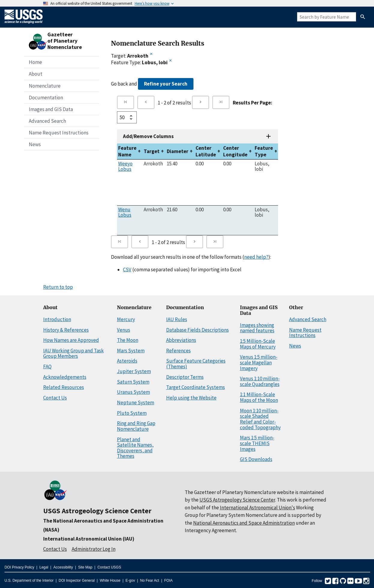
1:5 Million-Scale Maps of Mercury (258, 344)
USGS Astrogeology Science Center (97, 511)
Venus (124, 330)
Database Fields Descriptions (197, 330)
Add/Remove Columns (148, 136)
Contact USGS (109, 567)
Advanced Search (47, 121)
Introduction (57, 319)
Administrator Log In (94, 549)
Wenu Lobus (125, 212)
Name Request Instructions (59, 133)
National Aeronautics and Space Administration (244, 523)
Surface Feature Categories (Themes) (196, 364)
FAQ (47, 366)
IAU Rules (177, 319)
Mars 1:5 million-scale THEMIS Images (257, 443)
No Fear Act (150, 580)
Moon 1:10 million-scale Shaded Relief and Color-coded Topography (260, 419)
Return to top (58, 287)
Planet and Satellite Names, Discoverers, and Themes (135, 448)
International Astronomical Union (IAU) (89, 539)
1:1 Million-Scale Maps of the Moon (259, 397)
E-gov (130, 580)
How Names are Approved (71, 340)
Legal (44, 567)
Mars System (131, 351)
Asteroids (127, 361)
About (36, 74)
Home (35, 62)
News (35, 144)
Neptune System (136, 403)
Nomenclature (45, 86)
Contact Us (55, 398)
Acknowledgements (65, 377)
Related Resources (64, 387)
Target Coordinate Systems (196, 387)
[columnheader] (130, 151)
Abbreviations (181, 340)
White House (110, 580)
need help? (256, 257)
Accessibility (63, 567)
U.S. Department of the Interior (29, 580)
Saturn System (133, 382)
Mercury (126, 319)
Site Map (85, 567)
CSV (127, 270)
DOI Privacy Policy (19, 567)
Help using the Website (191, 398)
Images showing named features (257, 328)
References (178, 351)
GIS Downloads (256, 459)
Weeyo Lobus (125, 166)
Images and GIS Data (51, 109)
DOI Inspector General (77, 580)
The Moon (128, 340)
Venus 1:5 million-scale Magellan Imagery (259, 362)
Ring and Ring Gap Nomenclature (136, 426)
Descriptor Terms (185, 377)
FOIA (169, 580)
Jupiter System (134, 371)
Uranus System (133, 392)
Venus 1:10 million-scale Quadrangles (260, 381)
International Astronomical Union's (257, 508)
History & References (66, 330)
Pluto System (132, 413)
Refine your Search (166, 84)
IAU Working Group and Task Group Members (73, 353)
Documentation (46, 98)
